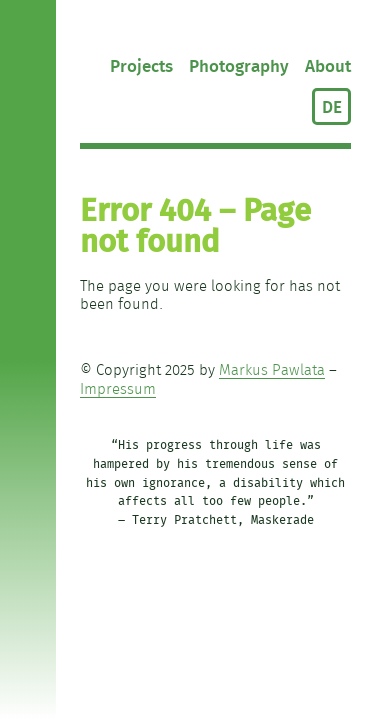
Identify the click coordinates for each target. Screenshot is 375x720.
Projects (141, 66)
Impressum (118, 389)
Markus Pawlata (272, 370)
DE (332, 107)
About (328, 66)
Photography (239, 66)
